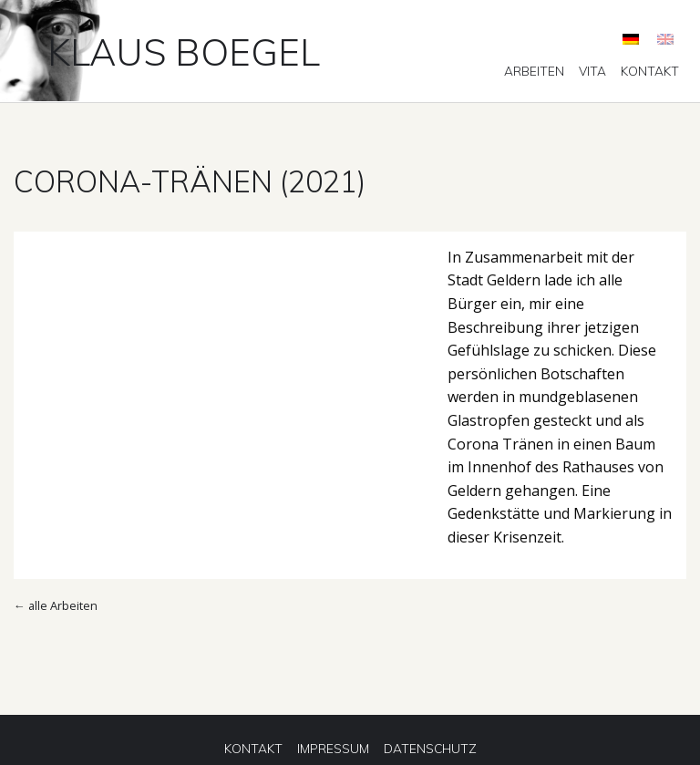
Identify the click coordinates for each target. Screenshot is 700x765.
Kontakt (650, 71)
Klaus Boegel (184, 52)
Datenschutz (430, 749)
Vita (592, 71)
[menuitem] (534, 71)
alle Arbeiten (63, 605)
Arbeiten (534, 71)
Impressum (333, 749)
